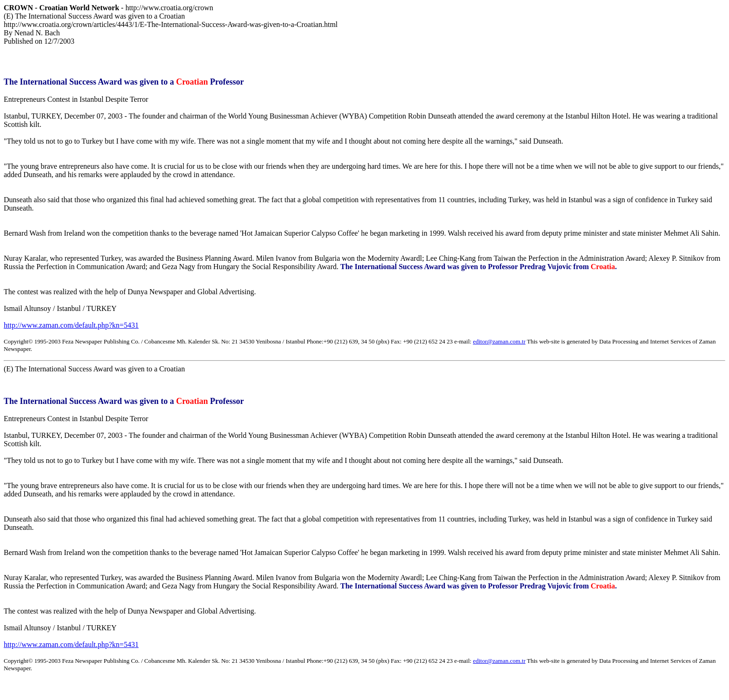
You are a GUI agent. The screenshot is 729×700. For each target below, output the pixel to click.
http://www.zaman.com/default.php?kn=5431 (71, 325)
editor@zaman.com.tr (499, 341)
